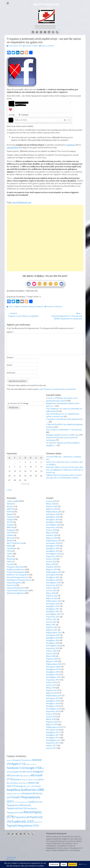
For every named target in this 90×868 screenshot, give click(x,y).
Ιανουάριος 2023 (53, 575)
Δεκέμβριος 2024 (53, 517)
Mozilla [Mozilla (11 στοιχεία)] (18, 779)
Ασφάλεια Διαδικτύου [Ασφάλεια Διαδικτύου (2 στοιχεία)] (14, 794)
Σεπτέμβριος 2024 (54, 525)
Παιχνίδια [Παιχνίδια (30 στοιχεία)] (22, 817)
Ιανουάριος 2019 (53, 698)
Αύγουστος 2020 (53, 648)
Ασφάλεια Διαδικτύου (16, 569)
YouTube (10, 564)
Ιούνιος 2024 (51, 530)
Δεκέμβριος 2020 (53, 638)
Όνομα (10, 357)
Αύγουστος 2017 (53, 743)
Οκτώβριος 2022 (53, 580)
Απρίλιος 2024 (52, 535)
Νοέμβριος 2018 (53, 703)
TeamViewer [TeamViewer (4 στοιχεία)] (15, 783)
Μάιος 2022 (51, 593)
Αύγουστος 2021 (53, 617)
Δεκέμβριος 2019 (53, 669)
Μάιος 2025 (51, 504)
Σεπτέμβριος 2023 (54, 554)
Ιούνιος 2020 (51, 654)
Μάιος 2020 (51, 656)
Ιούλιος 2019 (51, 682)
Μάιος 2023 (51, 564)
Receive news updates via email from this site (26, 385)
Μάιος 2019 (51, 688)
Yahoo (9, 562)
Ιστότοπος (11, 373)
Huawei (10, 525)
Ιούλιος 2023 (51, 559)
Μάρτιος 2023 (52, 569)
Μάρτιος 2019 (52, 693)
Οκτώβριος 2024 (53, 522)
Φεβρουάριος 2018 (54, 727)
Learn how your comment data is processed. (58, 389)
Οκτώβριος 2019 (53, 675)
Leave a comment (48, 46)
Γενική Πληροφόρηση (16, 572)
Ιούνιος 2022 (51, 590)
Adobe (9, 504)
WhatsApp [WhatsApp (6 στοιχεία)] (21, 786)
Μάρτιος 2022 (52, 598)
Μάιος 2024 (51, 533)
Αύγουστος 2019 (53, 680)
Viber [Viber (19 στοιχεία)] (11, 786)
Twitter (10, 554)
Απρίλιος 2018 (52, 722)
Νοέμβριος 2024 (53, 520)
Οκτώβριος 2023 (53, 551)
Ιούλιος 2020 (51, 651)
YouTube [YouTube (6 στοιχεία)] (36, 786)
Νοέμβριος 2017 (53, 735)
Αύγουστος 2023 (53, 556)
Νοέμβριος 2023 (53, 548)
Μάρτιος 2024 (52, 538)
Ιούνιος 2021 (51, 622)
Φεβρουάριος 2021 (54, 632)
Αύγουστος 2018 (53, 711)
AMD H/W (11, 509)
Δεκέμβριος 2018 (53, 701)
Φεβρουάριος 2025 (54, 512)
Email (10, 365)
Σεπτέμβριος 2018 (54, 709)
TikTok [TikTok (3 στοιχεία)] (24, 783)
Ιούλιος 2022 (51, 588)
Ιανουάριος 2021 (53, 635)
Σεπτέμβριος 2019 (54, 677)
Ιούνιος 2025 (51, 501)
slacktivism (71, 145)
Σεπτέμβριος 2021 (54, 614)
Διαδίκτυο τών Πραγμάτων (18, 575)
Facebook (24, 307)
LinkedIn (10, 535)
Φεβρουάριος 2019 (54, 696)
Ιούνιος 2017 (51, 748)
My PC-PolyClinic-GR (15, 543)
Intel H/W (11, 533)
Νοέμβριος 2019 (53, 672)
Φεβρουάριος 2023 (54, 572)
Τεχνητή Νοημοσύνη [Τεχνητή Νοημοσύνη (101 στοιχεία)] (23, 826)
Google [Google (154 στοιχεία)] (34, 768)
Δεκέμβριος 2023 (53, 546)
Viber (9, 556)
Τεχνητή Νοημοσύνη (15, 588)
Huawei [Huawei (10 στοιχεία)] (17, 772)
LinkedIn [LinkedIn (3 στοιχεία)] (27, 776)
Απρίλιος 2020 (52, 659)
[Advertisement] (45, 231)
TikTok (9, 551)
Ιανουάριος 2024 (53, 543)
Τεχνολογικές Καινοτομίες (18, 590)
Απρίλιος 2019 (52, 690)
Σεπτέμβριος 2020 (54, 646)
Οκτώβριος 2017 (53, 738)
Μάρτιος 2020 (52, 661)
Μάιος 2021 (51, 625)
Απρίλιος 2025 (52, 506)
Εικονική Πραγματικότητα (17, 577)
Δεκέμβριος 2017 (53, 732)
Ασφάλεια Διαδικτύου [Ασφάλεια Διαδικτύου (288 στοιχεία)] (25, 790)
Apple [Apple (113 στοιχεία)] (18, 764)
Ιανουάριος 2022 (53, 604)
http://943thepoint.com (22, 202)
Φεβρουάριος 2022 (54, 601)
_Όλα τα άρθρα (14, 307)
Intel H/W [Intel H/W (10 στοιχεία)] (17, 776)
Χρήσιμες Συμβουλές (36, 307)
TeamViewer (12, 548)
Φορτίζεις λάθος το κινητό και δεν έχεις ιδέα (65, 467)
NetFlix (10, 546)
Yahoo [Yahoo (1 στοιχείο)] (29, 786)
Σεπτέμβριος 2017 (54, 740)
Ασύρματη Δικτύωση (15, 567)
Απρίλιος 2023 (52, 567)
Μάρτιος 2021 (52, 630)
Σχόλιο (10, 332)
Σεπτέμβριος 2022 (54, 583)
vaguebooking (13, 147)
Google (10, 520)
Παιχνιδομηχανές (14, 583)
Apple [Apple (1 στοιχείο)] (28, 764)
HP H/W (10, 522)
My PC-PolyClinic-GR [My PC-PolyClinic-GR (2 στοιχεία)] (31, 780)
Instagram (11, 530)
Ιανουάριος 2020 (53, 667)
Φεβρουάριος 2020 (54, 664)
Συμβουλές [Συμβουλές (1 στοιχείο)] (38, 822)
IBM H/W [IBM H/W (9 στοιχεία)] (27, 772)
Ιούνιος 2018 (51, 717)
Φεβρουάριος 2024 (54, 541)
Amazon (10, 506)
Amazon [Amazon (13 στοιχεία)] (18, 760)
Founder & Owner (32, 46)
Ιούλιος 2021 (51, 619)
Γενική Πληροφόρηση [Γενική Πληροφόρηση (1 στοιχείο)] (21, 802)
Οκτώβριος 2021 (53, 611)
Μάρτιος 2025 (52, 509)
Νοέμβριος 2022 (53, 577)
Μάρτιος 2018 (52, 724)
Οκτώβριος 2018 (53, 706)
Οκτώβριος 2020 (53, 643)
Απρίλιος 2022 (52, 596)
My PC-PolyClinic (46, 4)
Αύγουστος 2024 (53, 527)
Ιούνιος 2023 (51, 562)
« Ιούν (9, 490)
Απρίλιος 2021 (52, 627)
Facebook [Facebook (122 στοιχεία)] (16, 768)
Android (10, 512)
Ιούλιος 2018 (51, 714)
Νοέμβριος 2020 (53, 640)
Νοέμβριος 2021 (53, 609)
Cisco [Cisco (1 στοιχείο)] (33, 764)
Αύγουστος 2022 (53, 585)
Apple (9, 514)
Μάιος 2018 (51, 719)
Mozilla (10, 541)
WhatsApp (11, 559)
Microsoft (11, 538)
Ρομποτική (11, 585)
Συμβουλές (58, 307)
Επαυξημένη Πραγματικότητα (19, 580)
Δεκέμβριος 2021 (53, 606)
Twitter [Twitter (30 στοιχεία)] (33, 783)
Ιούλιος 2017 (51, 745)
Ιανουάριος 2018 (53, 730)
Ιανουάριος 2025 (53, 514)
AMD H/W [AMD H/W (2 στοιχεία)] (28, 760)
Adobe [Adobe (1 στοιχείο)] (9, 760)
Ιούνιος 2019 (51, 685)
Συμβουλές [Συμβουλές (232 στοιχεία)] (23, 821)
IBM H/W (10, 527)
